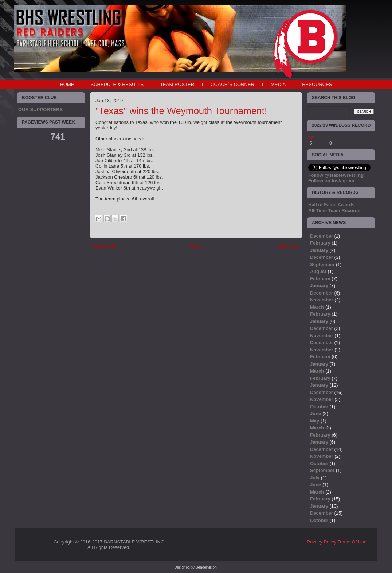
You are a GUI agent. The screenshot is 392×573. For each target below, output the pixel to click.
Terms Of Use (352, 542)
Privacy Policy (322, 542)
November (322, 300)
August (318, 271)
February (320, 243)
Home (67, 84)
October (319, 407)
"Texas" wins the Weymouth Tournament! (181, 111)
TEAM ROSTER (177, 84)
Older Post (289, 245)
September (322, 264)
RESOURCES (317, 84)
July (315, 478)
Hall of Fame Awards (331, 205)
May (315, 421)
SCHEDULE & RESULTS (117, 84)
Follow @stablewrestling (336, 175)
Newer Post (104, 245)
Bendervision (206, 567)
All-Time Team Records (334, 211)
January (319, 250)
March (317, 307)
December (322, 236)
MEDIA (278, 84)
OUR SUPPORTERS (40, 110)
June (315, 414)
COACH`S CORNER (232, 84)
